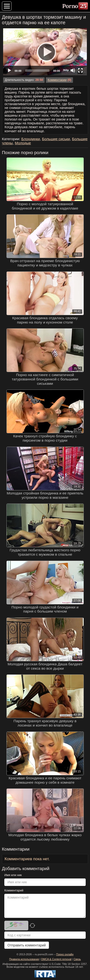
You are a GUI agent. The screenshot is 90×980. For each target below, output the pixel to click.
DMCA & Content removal (56, 959)
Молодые (23, 143)
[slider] (37, 71)
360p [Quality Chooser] (66, 70)
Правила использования (24, 959)
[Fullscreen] (80, 70)
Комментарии (57, 80)
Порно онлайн (65, 954)
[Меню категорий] (7, 6)
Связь (77, 959)
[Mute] (73, 70)
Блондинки (31, 139)
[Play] (45, 52)
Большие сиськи (56, 139)
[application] (45, 52)
